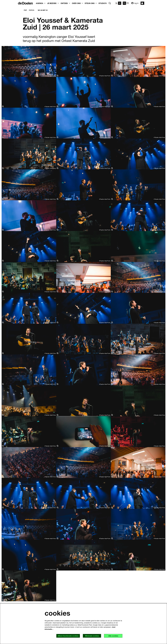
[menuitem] (103, 3)
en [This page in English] (128, 3)
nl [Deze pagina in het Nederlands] (124, 3)
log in (135, 3)
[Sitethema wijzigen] (118, 3)
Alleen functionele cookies (67, 636)
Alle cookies (113, 636)
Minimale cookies (91, 636)
